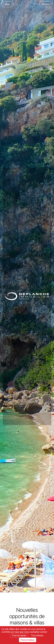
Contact (46, 4)
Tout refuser (37, 635)
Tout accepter (19, 635)
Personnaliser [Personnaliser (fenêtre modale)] (28, 640)
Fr (36, 4)
